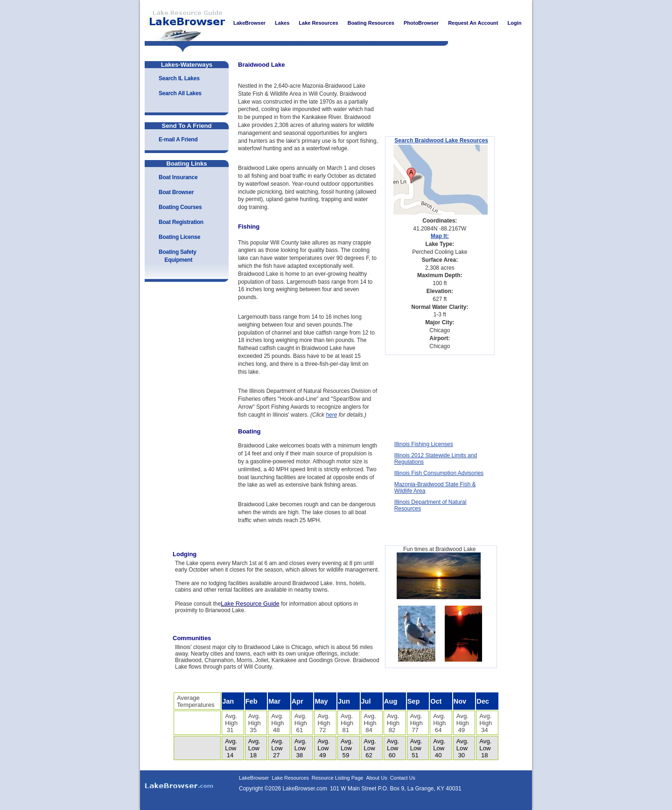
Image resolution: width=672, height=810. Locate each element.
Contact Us (403, 778)
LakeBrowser (184, 23)
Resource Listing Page (338, 778)
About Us (376, 778)
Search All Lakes (180, 93)
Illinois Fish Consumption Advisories (439, 473)
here (331, 415)
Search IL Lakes (179, 78)
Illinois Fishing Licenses (424, 444)
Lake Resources (290, 778)
